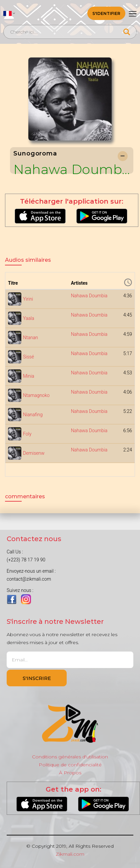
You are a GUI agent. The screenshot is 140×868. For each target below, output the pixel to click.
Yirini (28, 299)
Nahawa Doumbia (72, 169)
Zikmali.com (70, 854)
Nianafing (33, 415)
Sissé (28, 357)
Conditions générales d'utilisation (70, 757)
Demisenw (34, 453)
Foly (27, 434)
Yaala (29, 318)
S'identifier (106, 13)
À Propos (70, 773)
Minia (29, 376)
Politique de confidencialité (70, 765)
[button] (9, 13)
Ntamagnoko (36, 395)
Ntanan (30, 338)
